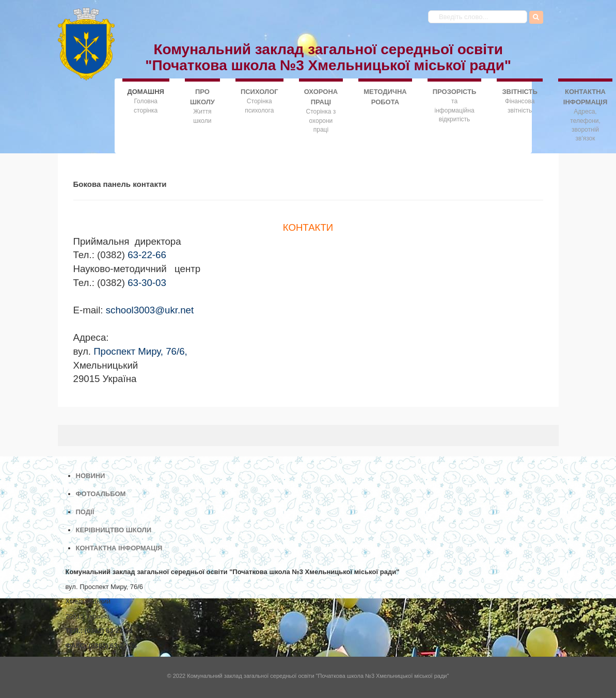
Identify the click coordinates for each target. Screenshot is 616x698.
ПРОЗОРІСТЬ (455, 92)
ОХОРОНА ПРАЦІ (321, 97)
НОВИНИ (91, 476)
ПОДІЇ (85, 512)
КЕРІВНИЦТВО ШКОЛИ (114, 530)
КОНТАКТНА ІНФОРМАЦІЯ (585, 97)
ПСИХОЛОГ (259, 92)
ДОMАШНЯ (146, 91)
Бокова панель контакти (120, 184)
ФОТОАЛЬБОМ (101, 494)
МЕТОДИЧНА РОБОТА (385, 97)
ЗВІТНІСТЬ (519, 92)
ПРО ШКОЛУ (202, 97)
